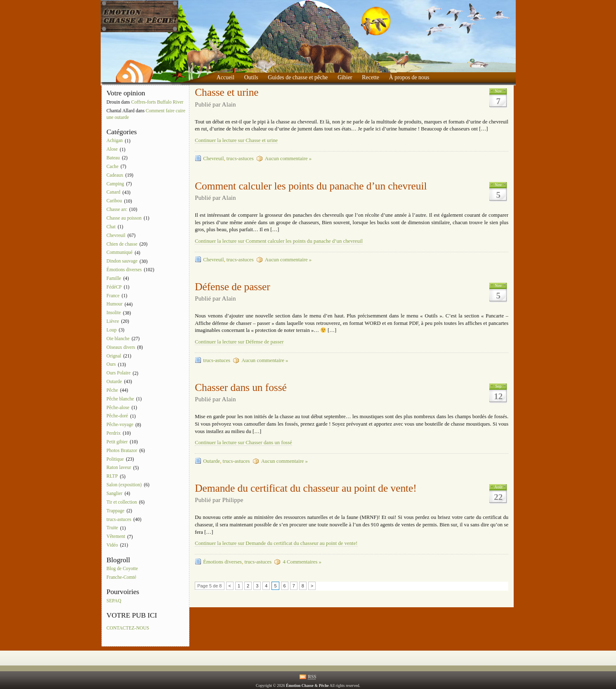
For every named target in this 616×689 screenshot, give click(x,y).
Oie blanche (118, 339)
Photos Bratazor (122, 451)
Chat (111, 227)
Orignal (114, 356)
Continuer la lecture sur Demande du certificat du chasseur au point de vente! (276, 543)
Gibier (345, 77)
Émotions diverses (124, 270)
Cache (112, 167)
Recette (371, 77)
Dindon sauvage (122, 262)
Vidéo (112, 545)
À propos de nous (409, 77)
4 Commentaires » (302, 562)
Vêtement (116, 537)
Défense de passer (232, 287)
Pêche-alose (118, 408)
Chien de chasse (122, 244)
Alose (112, 150)
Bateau (113, 158)
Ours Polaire (118, 373)
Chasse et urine (227, 92)
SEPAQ (114, 601)
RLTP (112, 477)
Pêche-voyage (120, 425)
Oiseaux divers (121, 347)
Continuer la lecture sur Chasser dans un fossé (243, 443)
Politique (115, 459)
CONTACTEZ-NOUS (128, 628)
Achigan (114, 141)
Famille (114, 278)
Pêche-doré (117, 416)
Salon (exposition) (124, 485)
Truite (112, 528)
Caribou (114, 201)
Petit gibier (117, 442)
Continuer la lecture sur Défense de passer (239, 342)
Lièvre (113, 321)
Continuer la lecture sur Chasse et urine (236, 140)
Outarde (114, 382)
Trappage (115, 511)
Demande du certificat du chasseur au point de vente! (306, 488)
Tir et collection (122, 502)
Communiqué (119, 253)
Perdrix (113, 433)
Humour (114, 304)
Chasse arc (117, 210)
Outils (251, 77)
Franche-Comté (121, 577)
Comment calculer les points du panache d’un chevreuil (311, 186)
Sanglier (114, 494)
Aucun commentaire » (288, 159)
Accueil (225, 77)
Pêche (112, 390)
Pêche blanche (120, 399)
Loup (111, 330)
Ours (111, 365)
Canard (113, 193)
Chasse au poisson (124, 218)
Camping (115, 184)
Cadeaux (115, 175)
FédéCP (114, 287)
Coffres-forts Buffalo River (157, 102)
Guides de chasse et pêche (298, 77)
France (113, 296)
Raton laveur (119, 468)
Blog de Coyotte (122, 569)
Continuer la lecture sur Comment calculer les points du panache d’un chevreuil (279, 241)
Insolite (114, 313)
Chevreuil (116, 236)
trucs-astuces (119, 520)
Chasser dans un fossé (241, 387)
